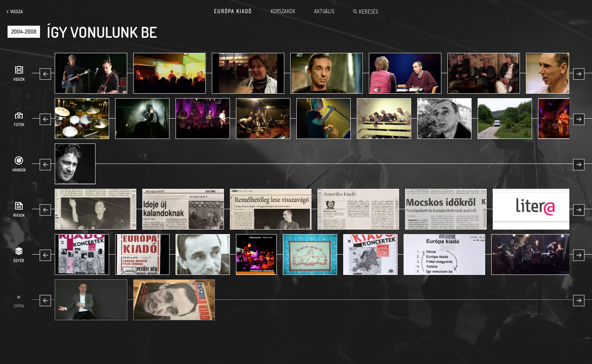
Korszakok (283, 11)
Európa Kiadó (233, 11)
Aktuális (324, 11)
